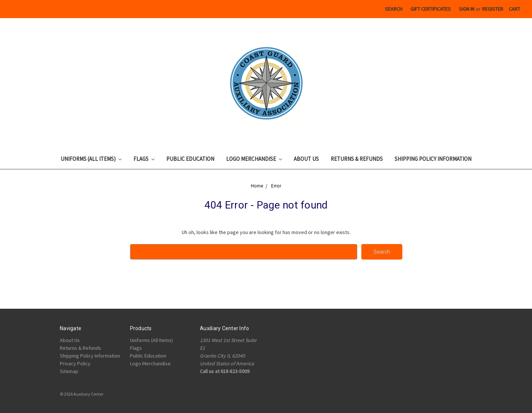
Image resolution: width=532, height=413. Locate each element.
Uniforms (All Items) (91, 159)
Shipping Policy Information (433, 159)
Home (257, 186)
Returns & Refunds (357, 159)
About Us (306, 159)
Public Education (190, 159)
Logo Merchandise (254, 159)
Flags (144, 159)
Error (276, 186)
